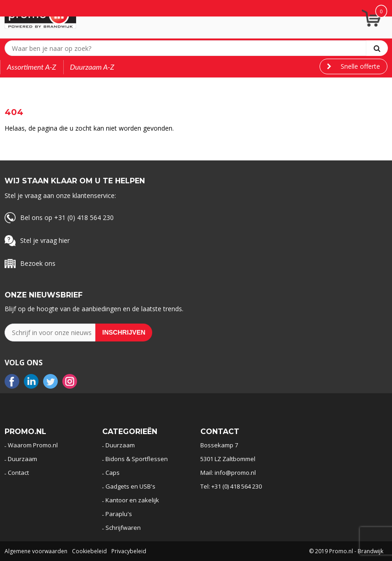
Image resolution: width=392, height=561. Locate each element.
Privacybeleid (129, 551)
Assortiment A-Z (32, 67)
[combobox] (188, 48)
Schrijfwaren (123, 528)
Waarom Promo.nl (33, 445)
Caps (113, 473)
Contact (18, 473)
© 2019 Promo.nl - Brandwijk (346, 551)
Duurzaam (22, 459)
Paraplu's (119, 514)
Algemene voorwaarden (36, 551)
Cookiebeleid (89, 551)
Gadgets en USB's (130, 486)
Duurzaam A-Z (92, 67)
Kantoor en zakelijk (132, 500)
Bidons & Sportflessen (137, 459)
